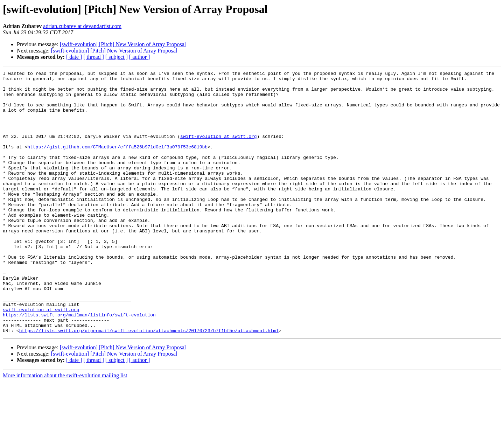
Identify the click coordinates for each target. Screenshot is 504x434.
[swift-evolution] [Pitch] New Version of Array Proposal (123, 44)
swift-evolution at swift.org (218, 150)
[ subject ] (117, 57)
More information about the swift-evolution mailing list (65, 428)
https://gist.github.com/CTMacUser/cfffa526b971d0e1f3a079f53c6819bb (117, 162)
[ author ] (140, 57)
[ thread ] (94, 57)
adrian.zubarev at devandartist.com (82, 26)
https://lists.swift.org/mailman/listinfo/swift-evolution (79, 364)
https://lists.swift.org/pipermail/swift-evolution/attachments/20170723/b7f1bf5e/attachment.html (149, 383)
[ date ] (74, 57)
